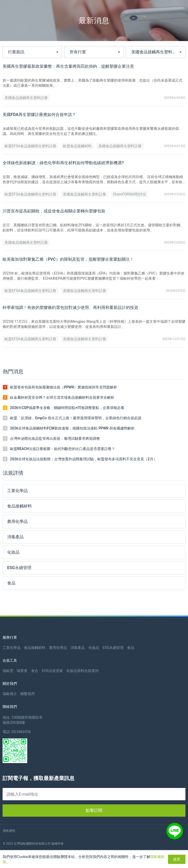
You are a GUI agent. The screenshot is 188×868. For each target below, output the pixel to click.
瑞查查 (22, 671)
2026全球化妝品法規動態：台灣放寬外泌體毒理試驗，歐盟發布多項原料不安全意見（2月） (83, 459)
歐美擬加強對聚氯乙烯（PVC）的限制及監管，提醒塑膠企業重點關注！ (68, 259)
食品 (131, 648)
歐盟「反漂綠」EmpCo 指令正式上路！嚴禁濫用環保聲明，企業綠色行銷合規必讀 (76, 418)
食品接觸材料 (35, 648)
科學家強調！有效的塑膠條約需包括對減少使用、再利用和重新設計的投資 (70, 308)
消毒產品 (78, 648)
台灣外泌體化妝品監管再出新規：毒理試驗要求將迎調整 (55, 438)
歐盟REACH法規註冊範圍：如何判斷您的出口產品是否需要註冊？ (63, 449)
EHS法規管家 (52, 671)
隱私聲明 (9, 831)
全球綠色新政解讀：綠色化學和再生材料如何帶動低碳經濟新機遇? (63, 163)
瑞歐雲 (8, 671)
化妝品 (94, 648)
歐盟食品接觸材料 (77, 146)
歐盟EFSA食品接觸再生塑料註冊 (30, 146)
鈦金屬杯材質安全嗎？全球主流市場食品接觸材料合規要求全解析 (62, 397)
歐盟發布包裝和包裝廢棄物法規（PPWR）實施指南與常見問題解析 (64, 387)
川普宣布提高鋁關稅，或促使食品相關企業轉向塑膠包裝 (54, 211)
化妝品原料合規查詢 (82, 671)
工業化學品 (12, 648)
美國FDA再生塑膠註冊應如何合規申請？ (39, 115)
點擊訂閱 (94, 810)
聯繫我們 (27, 694)
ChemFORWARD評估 (129, 194)
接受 (177, 859)
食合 (35, 671)
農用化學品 (58, 648)
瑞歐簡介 (10, 694)
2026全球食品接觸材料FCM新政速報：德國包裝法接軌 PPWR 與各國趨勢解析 (72, 428)
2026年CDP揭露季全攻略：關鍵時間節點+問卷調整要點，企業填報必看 (67, 408)
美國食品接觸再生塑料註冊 (26, 98)
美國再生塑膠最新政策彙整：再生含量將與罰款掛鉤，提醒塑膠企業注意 (68, 66)
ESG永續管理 (113, 648)
